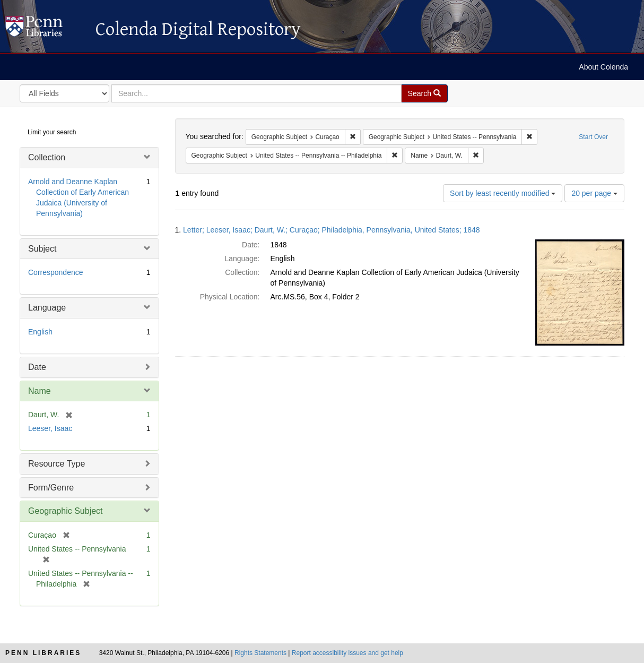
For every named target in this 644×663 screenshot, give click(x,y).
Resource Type (56, 464)
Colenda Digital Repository (45, 29)
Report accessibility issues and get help (347, 653)
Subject (42, 249)
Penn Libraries (43, 653)
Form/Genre (51, 488)
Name (40, 391)
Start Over (593, 137)
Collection (47, 157)
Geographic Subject (66, 511)
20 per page (594, 193)
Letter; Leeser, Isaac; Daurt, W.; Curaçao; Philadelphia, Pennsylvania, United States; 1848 (332, 230)
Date (37, 367)
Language (47, 308)
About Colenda (603, 67)
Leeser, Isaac (50, 428)
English (40, 332)
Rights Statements (260, 653)
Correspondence (56, 272)
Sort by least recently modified (503, 193)
